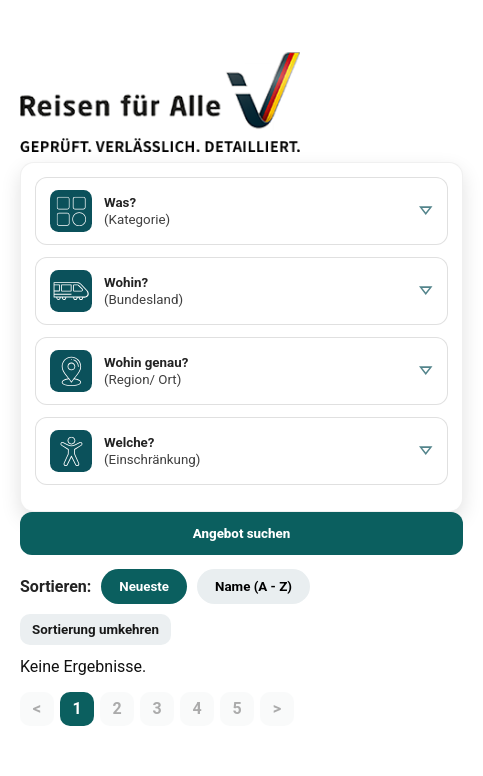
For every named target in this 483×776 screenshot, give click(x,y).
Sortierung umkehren (95, 629)
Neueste (144, 586)
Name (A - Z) (253, 586)
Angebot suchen (242, 533)
